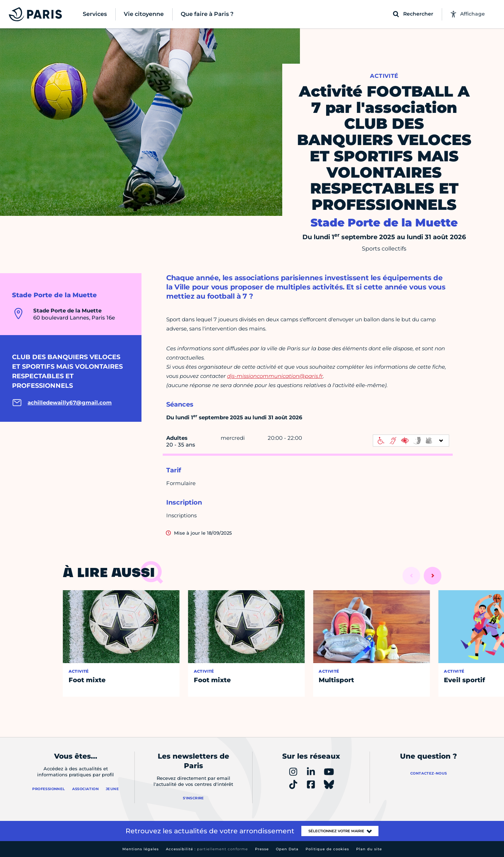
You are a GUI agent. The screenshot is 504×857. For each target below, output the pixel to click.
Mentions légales (141, 849)
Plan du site (369, 849)
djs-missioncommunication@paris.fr (275, 376)
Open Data (287, 849)
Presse (262, 849)
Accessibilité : (207, 849)
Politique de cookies (327, 849)
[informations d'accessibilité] (411, 441)
